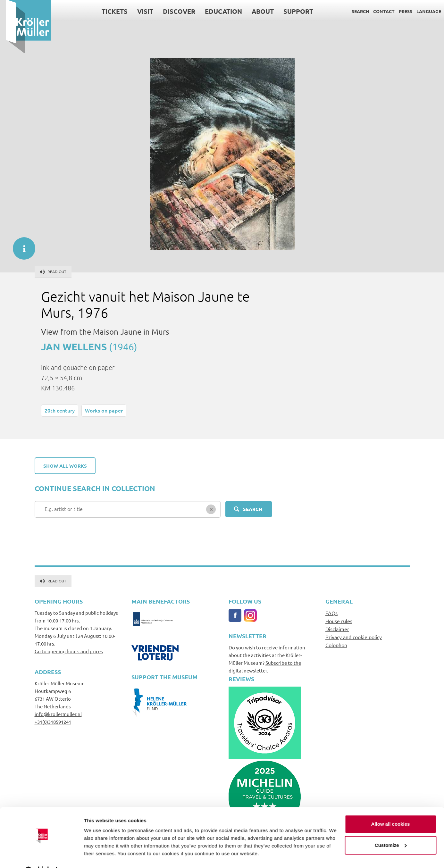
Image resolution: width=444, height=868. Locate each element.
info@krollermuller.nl (58, 714)
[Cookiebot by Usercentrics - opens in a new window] (42, 855)
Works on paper (104, 410)
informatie (21, 245)
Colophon (336, 645)
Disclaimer (337, 629)
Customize (391, 829)
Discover (173, 11)
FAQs (331, 613)
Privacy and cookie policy (354, 637)
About (257, 11)
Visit (139, 11)
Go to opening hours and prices (69, 651)
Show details (99, 855)
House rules (339, 621)
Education (217, 11)
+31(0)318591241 (53, 722)
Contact (378, 11)
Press (399, 11)
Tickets (109, 11)
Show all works (65, 466)
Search (354, 11)
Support (292, 11)
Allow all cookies (391, 808)
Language (423, 11)
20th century (60, 410)
